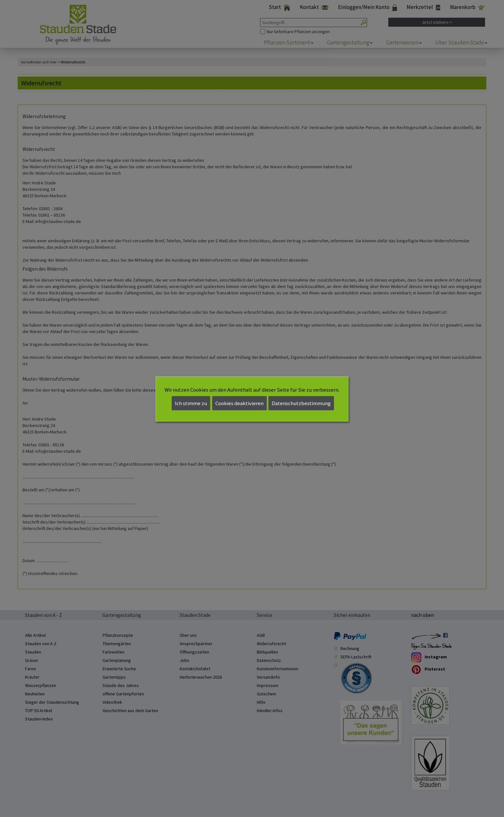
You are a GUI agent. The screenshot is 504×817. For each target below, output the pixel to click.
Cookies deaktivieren (239, 403)
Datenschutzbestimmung (301, 403)
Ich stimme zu (191, 403)
